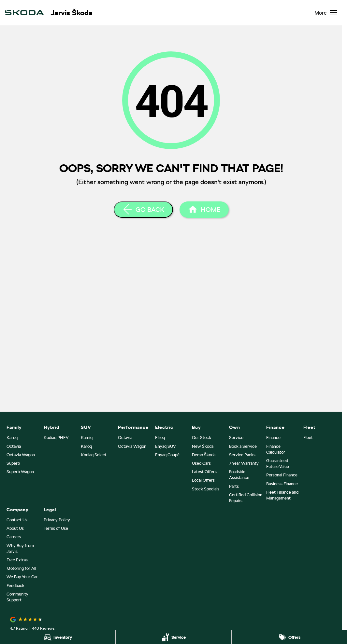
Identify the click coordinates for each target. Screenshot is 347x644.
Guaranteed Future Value (278, 464)
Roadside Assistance (239, 475)
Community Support (17, 597)
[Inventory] (58, 637)
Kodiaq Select (94, 455)
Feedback (15, 586)
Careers (14, 537)
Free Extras (17, 560)
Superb (13, 463)
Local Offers (203, 480)
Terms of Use (56, 528)
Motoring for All (21, 568)
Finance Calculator (276, 449)
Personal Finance (282, 475)
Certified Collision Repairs (246, 498)
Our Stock (202, 438)
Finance (273, 438)
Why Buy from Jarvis (20, 548)
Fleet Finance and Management (282, 495)
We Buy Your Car (22, 577)
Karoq (12, 438)
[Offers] (289, 637)
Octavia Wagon (21, 455)
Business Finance (282, 484)
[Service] (173, 637)
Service (236, 438)
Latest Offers (204, 472)
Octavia (14, 446)
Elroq (160, 438)
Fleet (308, 438)
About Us (15, 528)
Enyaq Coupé (167, 455)
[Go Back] (143, 210)
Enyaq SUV (165, 446)
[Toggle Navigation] (326, 13)
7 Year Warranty (244, 463)
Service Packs (242, 455)
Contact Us (17, 520)
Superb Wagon (20, 472)
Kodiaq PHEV (56, 438)
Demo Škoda (204, 455)
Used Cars (201, 463)
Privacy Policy (57, 520)
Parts (234, 486)
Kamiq (87, 438)
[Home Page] (204, 210)
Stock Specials (206, 489)
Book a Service (243, 446)
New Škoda (203, 446)
